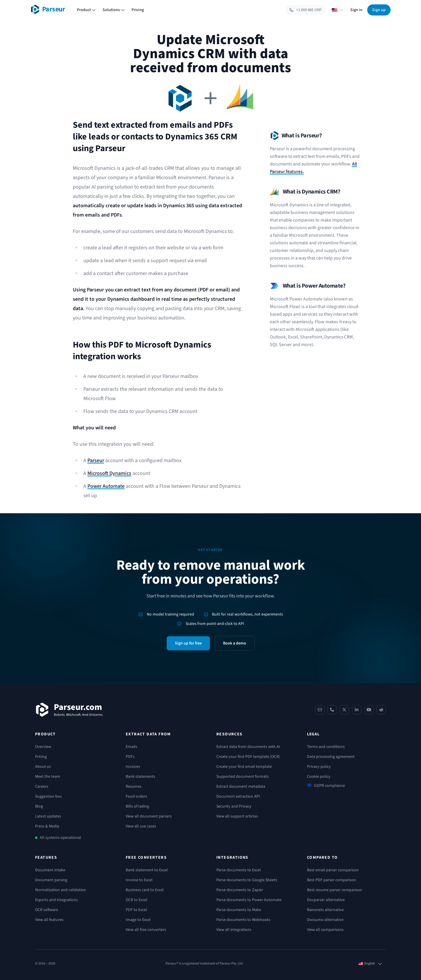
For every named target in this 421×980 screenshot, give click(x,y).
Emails (131, 747)
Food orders (136, 796)
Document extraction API (238, 796)
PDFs (130, 757)
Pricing (138, 10)
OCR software (47, 910)
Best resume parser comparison (335, 890)
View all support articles (237, 816)
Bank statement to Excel (147, 870)
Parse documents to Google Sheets (247, 880)
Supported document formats (243, 777)
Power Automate (106, 486)
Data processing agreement (331, 757)
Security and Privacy (234, 806)
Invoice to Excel (139, 880)
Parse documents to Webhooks (243, 920)
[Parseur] (69, 710)
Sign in (356, 10)
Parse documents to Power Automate (249, 900)
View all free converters (146, 930)
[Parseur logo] (48, 9)
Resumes (134, 787)
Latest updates (48, 816)
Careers (42, 787)
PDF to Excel (136, 910)
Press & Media (47, 826)
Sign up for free (188, 643)
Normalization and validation (61, 890)
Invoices (133, 767)
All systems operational (60, 838)
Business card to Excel (145, 890)
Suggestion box (48, 796)
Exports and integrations (56, 900)
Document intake (50, 870)
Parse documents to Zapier (240, 890)
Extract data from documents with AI (248, 747)
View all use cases (141, 826)
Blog (39, 806)
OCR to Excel (137, 900)
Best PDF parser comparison (332, 880)
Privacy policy (319, 767)
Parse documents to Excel (239, 870)
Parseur (96, 460)
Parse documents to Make (239, 910)
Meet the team (48, 777)
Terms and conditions (326, 747)
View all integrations (234, 930)
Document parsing (51, 880)
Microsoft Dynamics (109, 473)
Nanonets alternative (325, 910)
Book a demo (235, 643)
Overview (43, 747)
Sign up (379, 10)
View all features (49, 920)
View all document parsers (149, 816)
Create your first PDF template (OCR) (248, 757)
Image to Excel (138, 920)
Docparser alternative (326, 900)
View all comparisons (325, 930)
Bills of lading (137, 806)
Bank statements (140, 777)
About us (43, 767)
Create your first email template (244, 767)
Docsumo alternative (325, 920)
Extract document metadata (241, 787)
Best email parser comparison (333, 870)
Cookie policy (319, 777)
